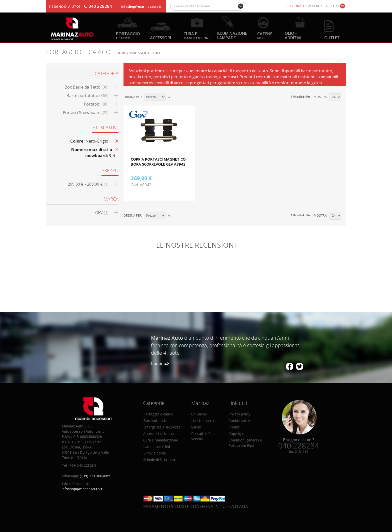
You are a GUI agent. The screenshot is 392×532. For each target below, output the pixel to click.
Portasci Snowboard (86, 113)
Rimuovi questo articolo (116, 141)
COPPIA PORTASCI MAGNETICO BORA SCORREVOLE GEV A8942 (158, 162)
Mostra (320, 97)
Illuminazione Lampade (232, 35)
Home (121, 53)
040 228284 (100, 6)
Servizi (196, 427)
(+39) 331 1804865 (95, 476)
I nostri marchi (203, 421)
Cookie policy (239, 421)
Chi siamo (199, 414)
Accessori (160, 38)
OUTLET (332, 38)
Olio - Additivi (293, 35)
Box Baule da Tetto (86, 87)
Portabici (96, 104)
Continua (160, 363)
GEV (102, 213)
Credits (234, 427)
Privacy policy (239, 414)
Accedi (314, 6)
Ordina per (133, 97)
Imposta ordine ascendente (170, 97)
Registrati (295, 6)
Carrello (331, 6)
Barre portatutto (87, 96)
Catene (265, 35)
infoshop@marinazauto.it (141, 7)
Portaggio (128, 35)
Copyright (236, 434)
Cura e (197, 35)
